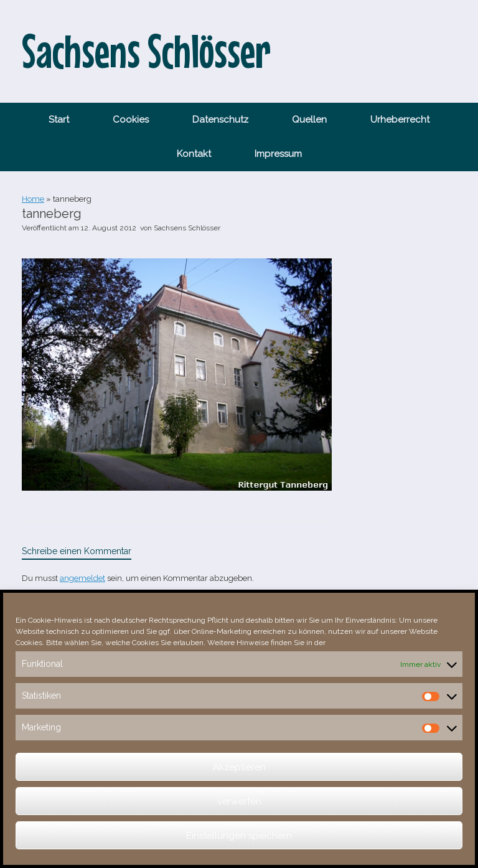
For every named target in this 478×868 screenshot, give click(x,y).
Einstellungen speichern (239, 836)
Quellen (309, 120)
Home (33, 199)
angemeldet (82, 578)
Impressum (278, 154)
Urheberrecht (400, 120)
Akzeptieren (239, 767)
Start (59, 120)
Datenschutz (220, 120)
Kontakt (194, 154)
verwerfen (239, 801)
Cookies (131, 120)
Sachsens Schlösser (187, 228)
